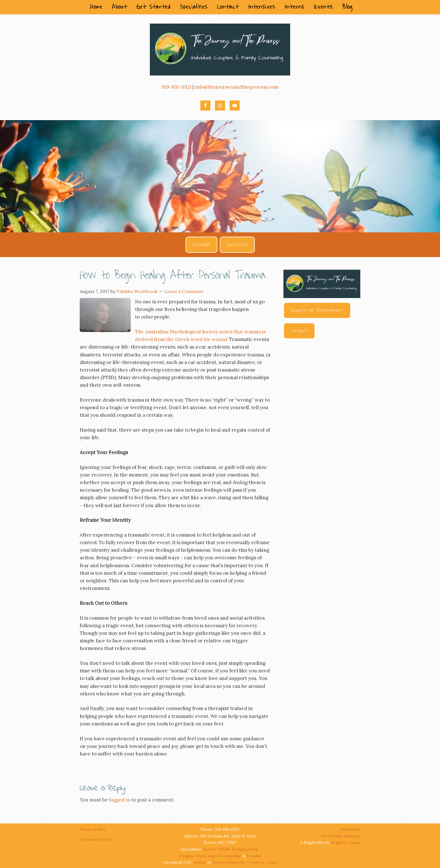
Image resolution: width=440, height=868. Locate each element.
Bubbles (200, 862)
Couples (187, 856)
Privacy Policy (93, 829)
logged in (120, 800)
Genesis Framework (228, 862)
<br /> (322, 406)
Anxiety (210, 849)
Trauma (254, 856)
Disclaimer (350, 829)
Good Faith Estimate (341, 836)
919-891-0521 (177, 87)
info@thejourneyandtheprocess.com (237, 87)
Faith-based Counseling (219, 856)
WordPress (256, 862)
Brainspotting (245, 849)
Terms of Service (96, 839)
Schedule (201, 245)
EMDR (224, 849)
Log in (273, 862)
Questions (237, 245)
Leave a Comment (184, 291)
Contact (299, 331)
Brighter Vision (346, 842)
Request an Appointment (317, 310)
